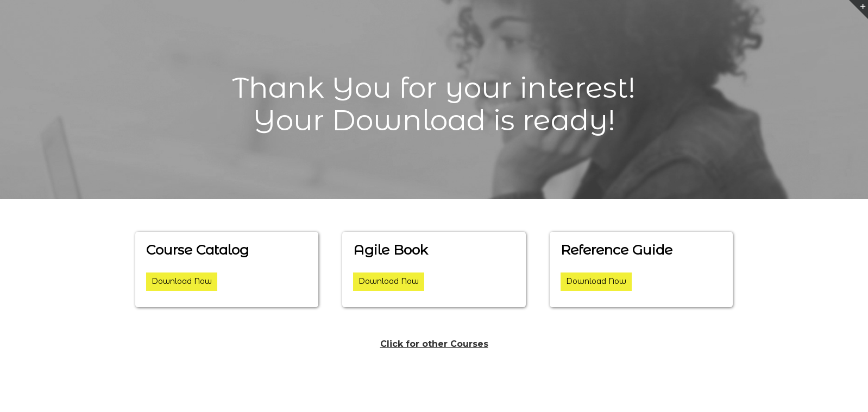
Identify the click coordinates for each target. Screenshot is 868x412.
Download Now (182, 281)
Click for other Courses (434, 344)
